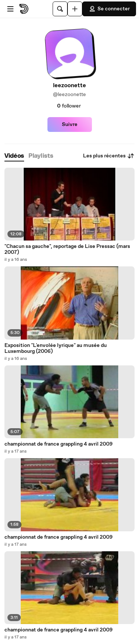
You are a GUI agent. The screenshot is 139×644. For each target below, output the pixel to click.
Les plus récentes (109, 156)
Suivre (70, 125)
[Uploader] (75, 9)
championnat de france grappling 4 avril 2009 (59, 444)
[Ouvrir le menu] (10, 9)
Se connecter (109, 9)
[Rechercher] (60, 9)
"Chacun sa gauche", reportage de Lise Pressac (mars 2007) (67, 249)
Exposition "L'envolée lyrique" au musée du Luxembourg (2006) (56, 348)
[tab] (14, 156)
